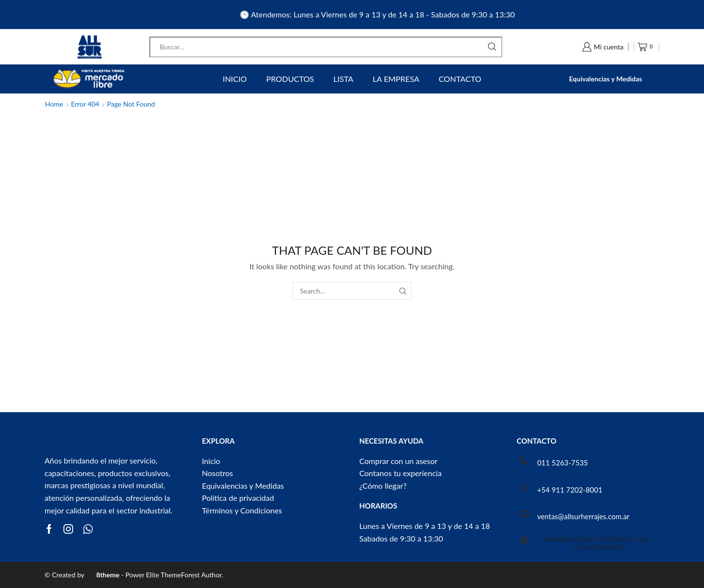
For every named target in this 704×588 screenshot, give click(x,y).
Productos (290, 79)
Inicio (235, 79)
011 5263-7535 (562, 463)
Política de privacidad (238, 498)
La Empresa (396, 79)
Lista (344, 79)
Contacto (460, 79)
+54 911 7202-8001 (570, 490)
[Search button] (492, 47)
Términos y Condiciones (242, 510)
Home (54, 104)
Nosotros (217, 473)
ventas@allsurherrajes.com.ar (583, 516)
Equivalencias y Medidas (605, 79)
